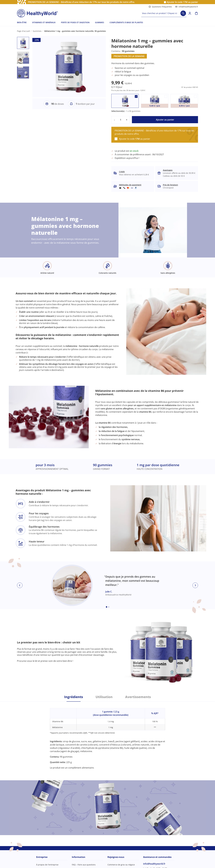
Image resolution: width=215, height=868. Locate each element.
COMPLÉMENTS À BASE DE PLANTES (126, 22)
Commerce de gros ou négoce (121, 865)
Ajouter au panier (165, 120)
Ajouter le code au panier (182, 2)
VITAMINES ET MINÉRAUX (44, 22)
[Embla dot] (107, 607)
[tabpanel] (107, 735)
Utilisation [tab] (104, 697)
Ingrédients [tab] (74, 697)
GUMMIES (100, 22)
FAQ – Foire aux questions (84, 865)
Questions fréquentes (160, 7)
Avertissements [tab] (138, 697)
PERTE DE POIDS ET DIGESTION (75, 22)
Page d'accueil (24, 31)
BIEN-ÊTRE (22, 22)
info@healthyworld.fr (187, 7)
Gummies (37, 31)
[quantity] (121, 120)
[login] (190, 13)
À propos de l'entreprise (47, 865)
